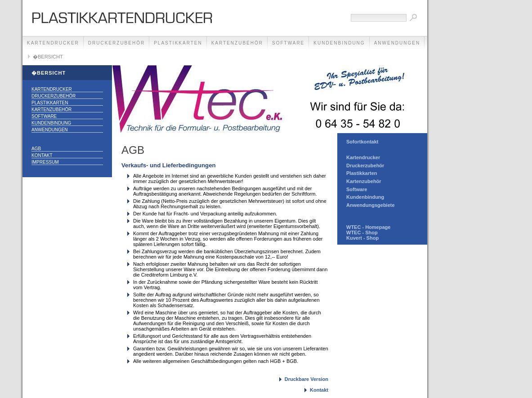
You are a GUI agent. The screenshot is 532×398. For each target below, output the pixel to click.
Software (357, 189)
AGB (36, 149)
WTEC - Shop (362, 233)
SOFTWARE (288, 43)
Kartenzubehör (364, 181)
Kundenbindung (365, 197)
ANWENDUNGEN (397, 43)
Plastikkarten (362, 173)
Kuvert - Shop (362, 238)
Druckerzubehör (365, 165)
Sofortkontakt (362, 142)
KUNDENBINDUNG (339, 43)
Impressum (45, 162)
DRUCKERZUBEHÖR (116, 43)
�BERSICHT (48, 57)
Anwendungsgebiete (371, 205)
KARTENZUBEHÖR (237, 43)
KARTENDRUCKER (53, 43)
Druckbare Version (306, 379)
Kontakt (42, 155)
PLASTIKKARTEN (178, 43)
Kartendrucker (363, 157)
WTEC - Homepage (368, 227)
